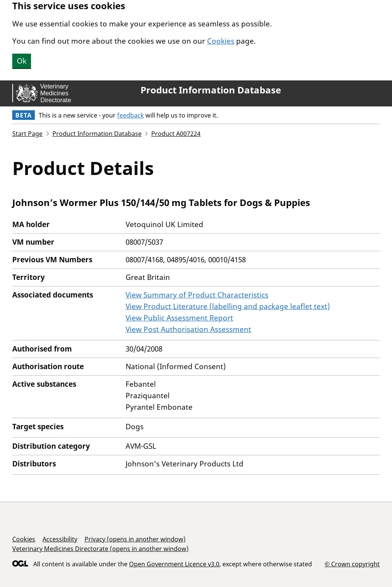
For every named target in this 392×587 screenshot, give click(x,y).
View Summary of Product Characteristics (197, 295)
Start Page (27, 134)
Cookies (221, 41)
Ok (22, 61)
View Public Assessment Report (179, 318)
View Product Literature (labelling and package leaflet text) (228, 306)
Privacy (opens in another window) (135, 539)
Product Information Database (211, 90)
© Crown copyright (352, 564)
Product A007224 (176, 134)
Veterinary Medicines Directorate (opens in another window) (100, 549)
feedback (131, 115)
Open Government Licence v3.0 (174, 564)
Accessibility (60, 539)
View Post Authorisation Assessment (188, 329)
